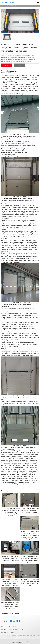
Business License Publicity (17, 642)
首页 (4, 6)
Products (9, 6)
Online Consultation (5, 66)
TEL (19, 65)
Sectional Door (17, 6)
